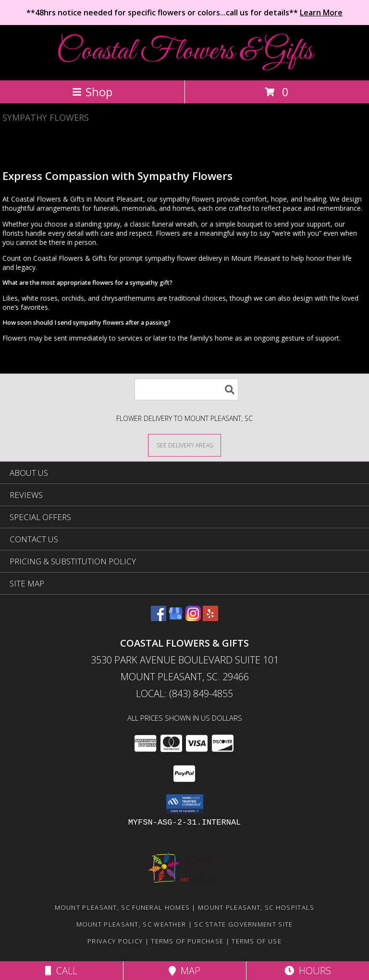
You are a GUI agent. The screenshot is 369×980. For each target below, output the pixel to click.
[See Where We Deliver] (184, 445)
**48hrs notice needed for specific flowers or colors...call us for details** (184, 13)
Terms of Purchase (187, 941)
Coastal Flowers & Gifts (184, 52)
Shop (92, 92)
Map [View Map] (184, 971)
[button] (185, 804)
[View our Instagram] (193, 618)
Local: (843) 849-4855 (184, 694)
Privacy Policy (115, 941)
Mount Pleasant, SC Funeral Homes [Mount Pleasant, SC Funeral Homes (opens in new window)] (123, 907)
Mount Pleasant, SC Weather (131, 924)
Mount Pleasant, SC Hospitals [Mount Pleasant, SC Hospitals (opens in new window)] (256, 907)
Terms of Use (257, 941)
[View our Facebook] (159, 618)
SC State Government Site (243, 924)
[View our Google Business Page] (176, 618)
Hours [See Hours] (308, 971)
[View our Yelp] (210, 618)
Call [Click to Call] (61, 971)
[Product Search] (186, 389)
